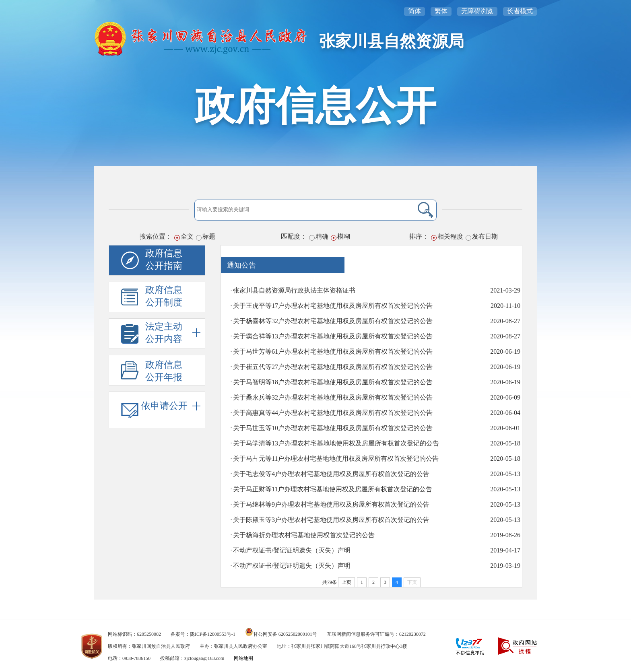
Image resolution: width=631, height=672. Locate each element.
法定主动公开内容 (173, 333)
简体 (414, 11)
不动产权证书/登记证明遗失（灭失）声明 (292, 550)
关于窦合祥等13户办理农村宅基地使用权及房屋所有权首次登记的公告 (333, 336)
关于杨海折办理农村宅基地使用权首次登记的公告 (304, 535)
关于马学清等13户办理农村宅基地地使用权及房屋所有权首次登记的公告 (336, 443)
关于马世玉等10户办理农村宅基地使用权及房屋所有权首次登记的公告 (333, 428)
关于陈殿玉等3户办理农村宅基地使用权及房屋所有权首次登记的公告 (331, 520)
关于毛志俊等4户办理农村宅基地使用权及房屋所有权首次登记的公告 (331, 474)
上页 (346, 582)
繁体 (441, 11)
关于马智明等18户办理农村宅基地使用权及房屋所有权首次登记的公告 (333, 382)
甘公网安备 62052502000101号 (285, 634)
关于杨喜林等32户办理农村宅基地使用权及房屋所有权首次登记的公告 (333, 321)
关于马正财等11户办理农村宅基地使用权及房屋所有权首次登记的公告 (333, 489)
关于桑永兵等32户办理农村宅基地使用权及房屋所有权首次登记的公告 (333, 397)
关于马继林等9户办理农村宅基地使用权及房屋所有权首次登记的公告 (331, 504)
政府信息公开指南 (164, 260)
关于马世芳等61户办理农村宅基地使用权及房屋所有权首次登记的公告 (333, 351)
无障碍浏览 (477, 11)
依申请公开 (171, 406)
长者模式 (520, 11)
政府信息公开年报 (164, 371)
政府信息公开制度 (164, 296)
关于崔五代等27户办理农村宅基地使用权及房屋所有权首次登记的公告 (333, 367)
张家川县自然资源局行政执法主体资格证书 (294, 290)
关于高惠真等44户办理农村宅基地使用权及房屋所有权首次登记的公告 (333, 413)
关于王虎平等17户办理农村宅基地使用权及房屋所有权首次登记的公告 (333, 306)
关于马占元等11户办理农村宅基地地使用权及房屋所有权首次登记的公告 (336, 459)
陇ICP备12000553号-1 (213, 634)
